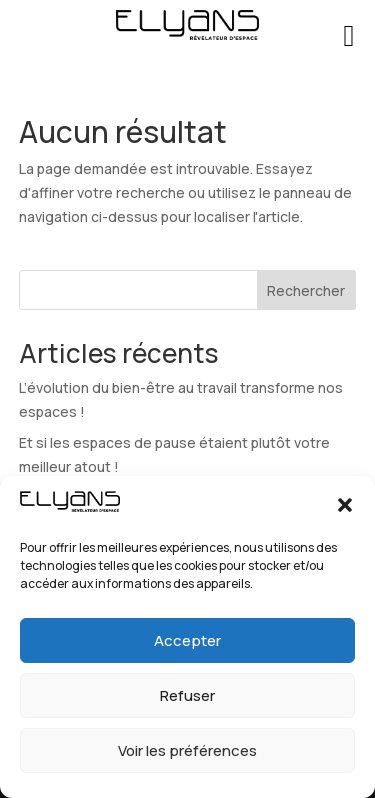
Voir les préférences (187, 750)
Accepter (187, 640)
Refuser (187, 695)
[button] (345, 505)
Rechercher (306, 290)
